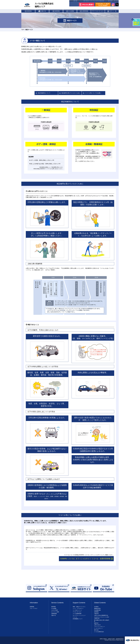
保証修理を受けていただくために (71, 93)
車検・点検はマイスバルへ (79, 607)
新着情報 (32, 607)
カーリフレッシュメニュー (79, 615)
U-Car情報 (54, 608)
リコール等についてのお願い (93, 93)
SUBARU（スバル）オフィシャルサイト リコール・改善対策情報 (85, 559)
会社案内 (71, 2)
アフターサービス (77, 612)
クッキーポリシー (98, 628)
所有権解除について (78, 619)
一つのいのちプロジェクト (94, 2)
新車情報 (53, 607)
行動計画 (96, 614)
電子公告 (96, 630)
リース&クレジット (77, 610)
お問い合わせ (115, 2)
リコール (75, 617)
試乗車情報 (54, 614)
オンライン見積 (55, 612)
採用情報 (106, 2)
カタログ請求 (55, 610)
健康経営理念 (80, 2)
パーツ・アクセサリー (78, 608)
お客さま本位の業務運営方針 (101, 615)
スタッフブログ (34, 608)
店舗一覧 (53, 615)
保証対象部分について (44, 93)
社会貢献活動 (97, 610)
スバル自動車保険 (77, 614)
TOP (23, 30)
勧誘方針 (96, 623)
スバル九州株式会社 (99, 632)
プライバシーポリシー (100, 627)
